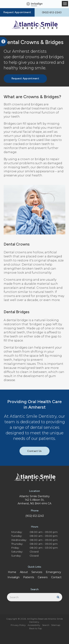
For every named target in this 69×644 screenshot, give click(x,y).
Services (37, 572)
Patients (29, 577)
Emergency (53, 572)
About (24, 572)
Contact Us (34, 451)
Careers (43, 577)
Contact (56, 577)
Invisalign (14, 577)
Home (12, 572)
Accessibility (34, 625)
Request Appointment (17, 12)
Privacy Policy (18, 625)
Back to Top (36, 628)
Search (46, 625)
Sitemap (56, 625)
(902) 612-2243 (35, 516)
